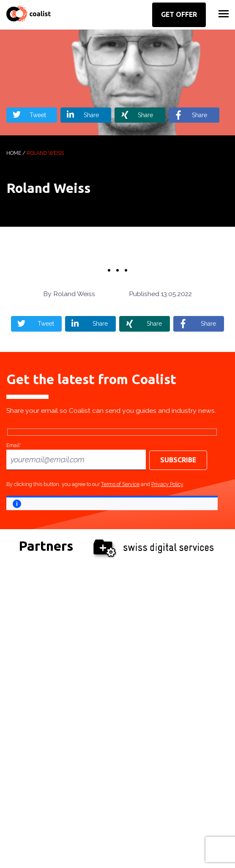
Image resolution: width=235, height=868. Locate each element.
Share (91, 115)
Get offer (179, 14)
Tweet (38, 115)
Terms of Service (120, 484)
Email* (14, 445)
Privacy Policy (167, 484)
